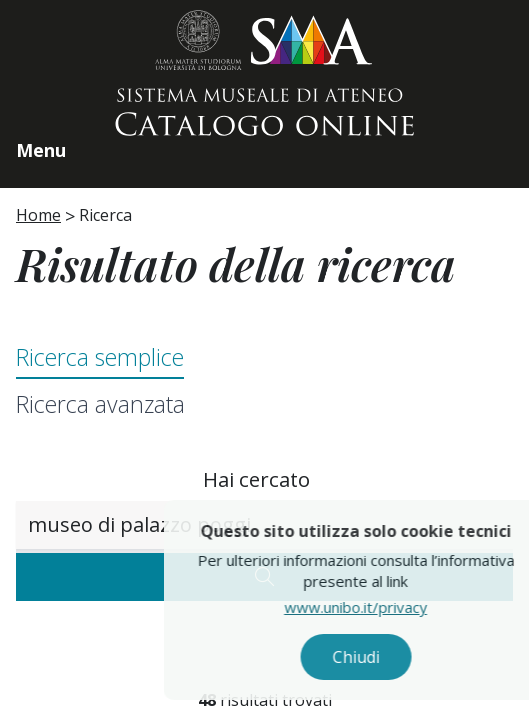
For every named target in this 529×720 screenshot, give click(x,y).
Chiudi (377, 657)
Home (38, 215)
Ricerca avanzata (100, 404)
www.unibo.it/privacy (377, 607)
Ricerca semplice (100, 357)
